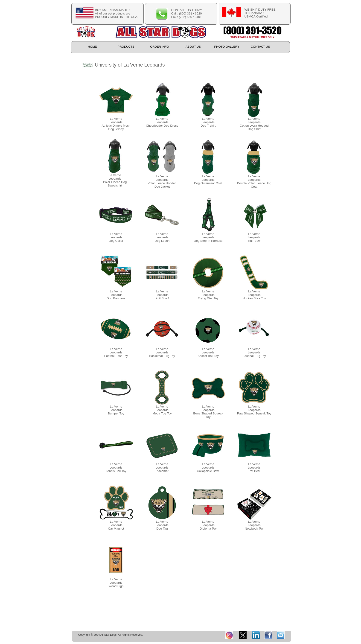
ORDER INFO (160, 47)
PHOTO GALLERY (227, 47)
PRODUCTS (126, 47)
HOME (92, 47)
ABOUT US (193, 47)
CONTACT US (260, 47)
